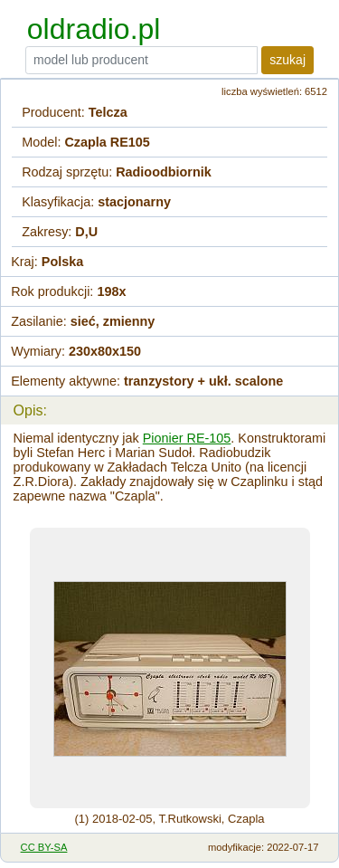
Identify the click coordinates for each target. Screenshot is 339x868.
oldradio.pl (94, 29)
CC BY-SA (44, 847)
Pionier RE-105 (187, 438)
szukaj (287, 60)
